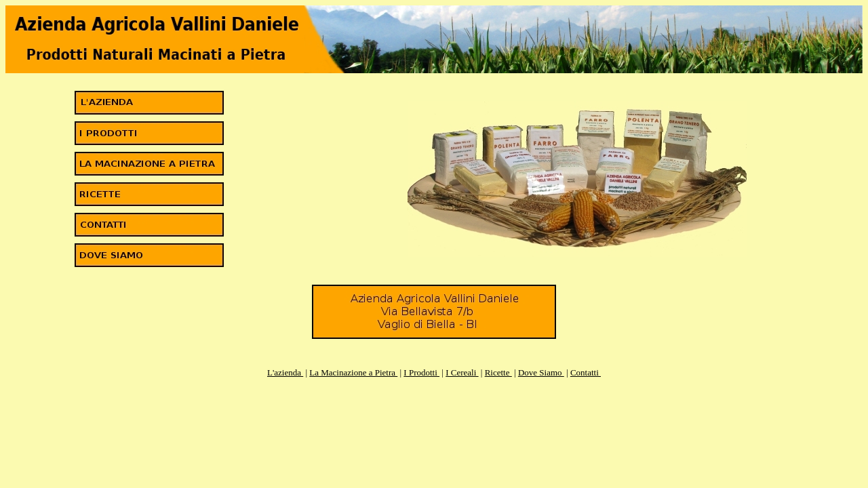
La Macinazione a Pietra (353, 372)
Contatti (586, 372)
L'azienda (285, 372)
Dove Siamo (541, 372)
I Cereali (462, 372)
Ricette (498, 372)
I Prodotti (421, 372)
